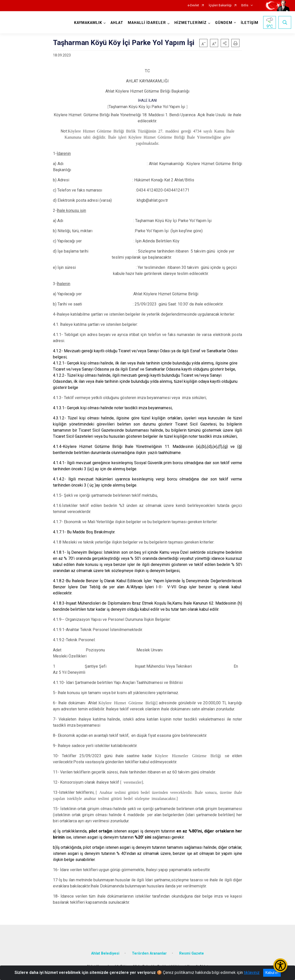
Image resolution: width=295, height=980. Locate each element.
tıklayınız (252, 972)
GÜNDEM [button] (224, 23)
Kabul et (272, 973)
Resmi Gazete (192, 953)
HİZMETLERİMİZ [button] (191, 23)
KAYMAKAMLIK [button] (88, 23)
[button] (225, 43)
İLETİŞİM (250, 23)
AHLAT (117, 23)
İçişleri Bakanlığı (220, 5)
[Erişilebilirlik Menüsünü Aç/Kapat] (280, 965)
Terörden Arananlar (149, 953)
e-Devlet (193, 5)
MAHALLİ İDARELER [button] (147, 23)
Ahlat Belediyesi (105, 953)
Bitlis (245, 5)
